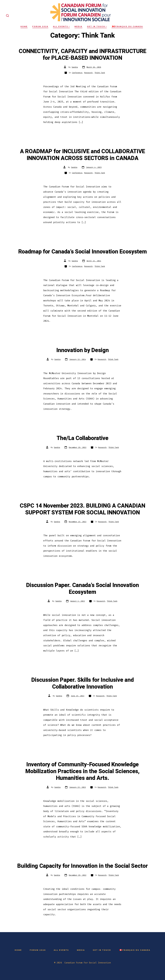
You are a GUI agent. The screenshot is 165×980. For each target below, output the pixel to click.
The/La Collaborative (82, 438)
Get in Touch (97, 26)
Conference (77, 73)
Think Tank (100, 73)
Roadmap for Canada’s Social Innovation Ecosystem (83, 252)
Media (78, 26)
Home (24, 26)
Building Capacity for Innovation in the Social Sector (82, 866)
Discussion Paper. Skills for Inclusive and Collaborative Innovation (83, 683)
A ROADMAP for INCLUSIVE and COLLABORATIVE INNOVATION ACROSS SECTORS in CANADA (82, 155)
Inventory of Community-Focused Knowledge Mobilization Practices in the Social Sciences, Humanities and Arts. (82, 771)
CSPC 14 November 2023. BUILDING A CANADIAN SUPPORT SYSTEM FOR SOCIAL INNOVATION (82, 509)
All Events (61, 26)
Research (88, 73)
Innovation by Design (83, 350)
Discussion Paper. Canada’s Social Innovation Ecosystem (83, 589)
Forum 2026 (40, 26)
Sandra (75, 67)
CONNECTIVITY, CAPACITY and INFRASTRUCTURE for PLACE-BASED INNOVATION (82, 55)
